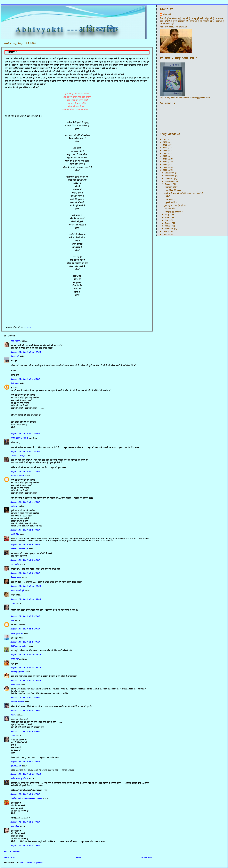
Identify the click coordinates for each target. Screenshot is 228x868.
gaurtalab (16, 766)
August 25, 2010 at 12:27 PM (26, 352)
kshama (14, 506)
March (168, 226)
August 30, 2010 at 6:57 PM (25, 794)
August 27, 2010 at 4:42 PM (25, 762)
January (169, 229)
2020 (165, 148)
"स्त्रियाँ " (12, 52)
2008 (165, 234)
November (169, 176)
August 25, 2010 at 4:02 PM (25, 502)
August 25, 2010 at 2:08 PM (25, 434)
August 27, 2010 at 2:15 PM (25, 710)
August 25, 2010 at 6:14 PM (25, 560)
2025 (165, 139)
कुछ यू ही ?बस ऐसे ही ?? (175, 206)
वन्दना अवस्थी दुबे (17, 591)
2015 (165, 156)
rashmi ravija (18, 456)
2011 (165, 167)
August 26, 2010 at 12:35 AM (26, 599)
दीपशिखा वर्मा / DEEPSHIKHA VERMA (26, 799)
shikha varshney (19, 549)
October (169, 179)
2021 (165, 145)
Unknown (15, 383)
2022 (165, 142)
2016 (165, 153)
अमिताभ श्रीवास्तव (17, 702)
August (168, 184)
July (167, 215)
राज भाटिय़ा (15, 565)
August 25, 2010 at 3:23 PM (25, 472)
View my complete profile (173, 27)
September (170, 181)
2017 (165, 151)
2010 (165, 170)
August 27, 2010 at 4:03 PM (25, 731)
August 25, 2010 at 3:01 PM (25, 452)
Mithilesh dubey (19, 646)
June (167, 218)
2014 (165, 159)
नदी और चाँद (169, 209)
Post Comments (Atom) (31, 863)
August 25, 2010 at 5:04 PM (25, 530)
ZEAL (13, 603)
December (169, 173)
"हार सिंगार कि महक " (174, 190)
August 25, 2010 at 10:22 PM (26, 586)
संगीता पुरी (15, 659)
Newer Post (10, 857)
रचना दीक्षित (15, 341)
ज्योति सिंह (15, 535)
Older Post (147, 857)
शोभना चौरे (167, 15)
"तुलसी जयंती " (171, 203)
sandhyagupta (17, 672)
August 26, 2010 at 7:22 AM (25, 616)
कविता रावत (16, 685)
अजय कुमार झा (17, 633)
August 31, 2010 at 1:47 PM (25, 822)
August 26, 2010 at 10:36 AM (26, 655)
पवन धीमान (15, 827)
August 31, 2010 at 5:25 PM (25, 846)
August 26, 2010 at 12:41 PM (26, 680)
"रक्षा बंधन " (169, 200)
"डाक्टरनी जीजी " (171, 187)
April (168, 223)
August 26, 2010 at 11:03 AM (26, 668)
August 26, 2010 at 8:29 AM (25, 629)
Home (78, 857)
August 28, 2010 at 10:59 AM (26, 774)
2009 (165, 231)
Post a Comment (12, 852)
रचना (12, 621)
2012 (165, 165)
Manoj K (15, 356)
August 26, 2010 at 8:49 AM (25, 642)
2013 (165, 162)
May (167, 220)
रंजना (12, 715)
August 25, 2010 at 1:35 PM (25, 379)
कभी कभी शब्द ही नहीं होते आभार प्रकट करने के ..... (187, 193)
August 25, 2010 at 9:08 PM (25, 573)
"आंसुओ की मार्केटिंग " (173, 212)
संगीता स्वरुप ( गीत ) (19, 438)
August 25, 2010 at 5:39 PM (25, 545)
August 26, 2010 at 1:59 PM (25, 697)
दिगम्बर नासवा (16, 578)
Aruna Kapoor (17, 476)
